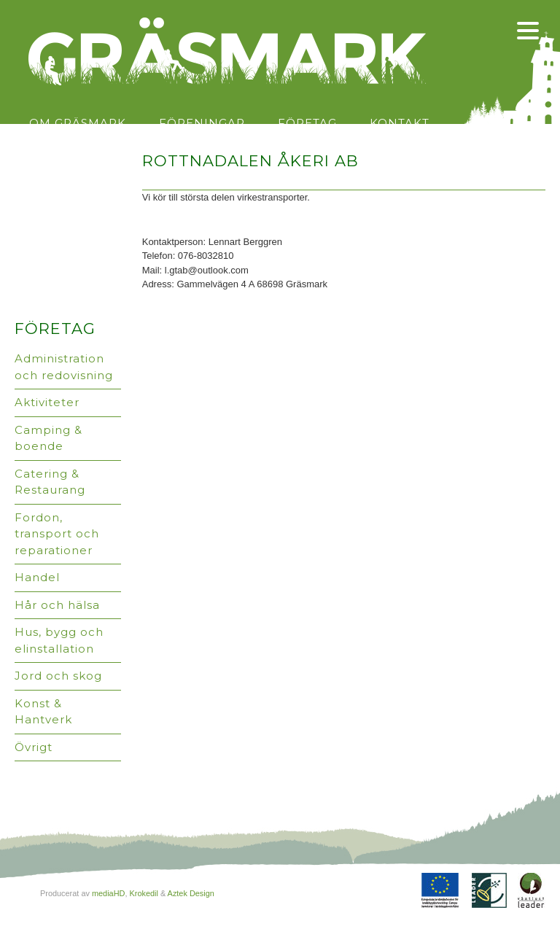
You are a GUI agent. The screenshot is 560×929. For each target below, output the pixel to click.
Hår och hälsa (57, 605)
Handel (37, 577)
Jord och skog (58, 676)
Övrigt (34, 747)
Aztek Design (191, 893)
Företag (307, 123)
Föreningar (202, 123)
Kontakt (400, 123)
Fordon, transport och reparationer (57, 534)
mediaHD (108, 893)
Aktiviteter (47, 402)
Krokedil (143, 893)
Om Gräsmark (78, 123)
